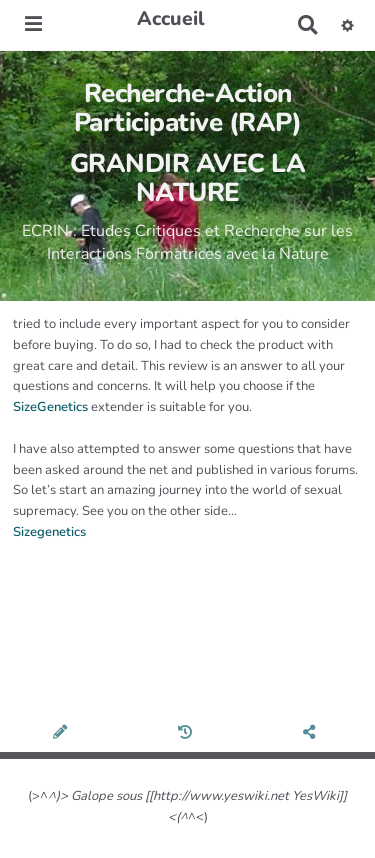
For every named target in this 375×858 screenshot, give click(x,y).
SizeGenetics (50, 407)
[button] (347, 25)
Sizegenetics (49, 532)
